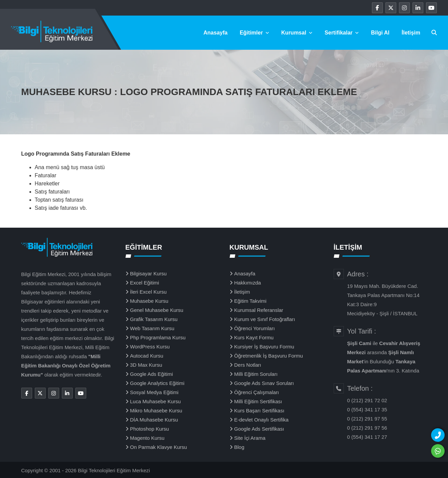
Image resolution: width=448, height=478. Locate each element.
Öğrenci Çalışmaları (257, 392)
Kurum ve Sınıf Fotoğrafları (265, 319)
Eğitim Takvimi (251, 301)
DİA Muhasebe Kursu (154, 420)
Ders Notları (248, 365)
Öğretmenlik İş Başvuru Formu (269, 356)
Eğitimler (254, 33)
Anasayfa (216, 33)
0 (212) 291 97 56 (367, 428)
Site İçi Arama (250, 438)
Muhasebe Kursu (149, 301)
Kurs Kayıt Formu (254, 337)
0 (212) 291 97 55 (367, 419)
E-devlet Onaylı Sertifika (262, 420)
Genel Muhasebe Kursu (157, 310)
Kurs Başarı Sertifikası (259, 411)
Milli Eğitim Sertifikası (258, 401)
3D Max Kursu (146, 365)
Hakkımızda (248, 283)
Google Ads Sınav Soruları (264, 383)
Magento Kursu (147, 438)
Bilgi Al (380, 33)
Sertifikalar (342, 33)
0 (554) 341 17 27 (367, 437)
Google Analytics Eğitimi (157, 383)
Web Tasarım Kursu (152, 328)
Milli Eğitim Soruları (256, 374)
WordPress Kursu (150, 347)
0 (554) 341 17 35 (367, 409)
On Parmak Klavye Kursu (159, 447)
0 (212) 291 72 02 (367, 400)
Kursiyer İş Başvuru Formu (264, 347)
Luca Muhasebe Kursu (156, 401)
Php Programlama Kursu (158, 337)
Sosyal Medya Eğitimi (154, 392)
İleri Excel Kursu (148, 292)
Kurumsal (297, 33)
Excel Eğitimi (145, 283)
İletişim (411, 33)
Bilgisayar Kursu (148, 274)
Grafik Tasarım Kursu (154, 319)
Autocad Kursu (147, 356)
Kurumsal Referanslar (259, 310)
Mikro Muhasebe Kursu (156, 411)
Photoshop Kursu (150, 429)
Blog (239, 447)
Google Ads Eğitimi (152, 374)
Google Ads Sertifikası (259, 429)
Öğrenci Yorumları (255, 328)
